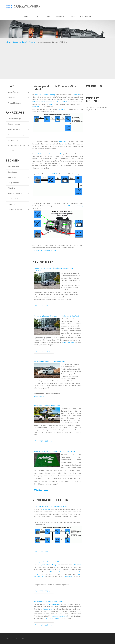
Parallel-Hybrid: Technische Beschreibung (49, 601)
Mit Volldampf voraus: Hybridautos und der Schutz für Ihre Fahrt (56, 316)
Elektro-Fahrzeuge (14, 119)
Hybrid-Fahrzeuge (14, 129)
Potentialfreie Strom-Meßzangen (44, 250)
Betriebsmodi (13, 172)
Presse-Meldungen (15, 103)
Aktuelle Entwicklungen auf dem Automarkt (49, 361)
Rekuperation (47, 102)
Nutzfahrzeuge (13, 140)
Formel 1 (11, 151)
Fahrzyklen (12, 188)
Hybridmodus (37, 102)
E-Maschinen (12, 177)
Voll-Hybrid (41, 565)
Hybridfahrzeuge (68, 342)
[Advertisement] (57, 62)
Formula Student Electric (17, 145)
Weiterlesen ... (44, 306)
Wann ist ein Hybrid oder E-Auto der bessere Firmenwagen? (55, 451)
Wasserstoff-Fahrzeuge (16, 135)
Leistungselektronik (52, 618)
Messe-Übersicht (14, 92)
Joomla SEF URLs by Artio (38, 256)
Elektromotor (47, 609)
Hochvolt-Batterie (64, 102)
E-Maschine (76, 95)
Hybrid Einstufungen (15, 193)
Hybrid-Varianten (14, 199)
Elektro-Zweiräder (14, 124)
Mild (50, 104)
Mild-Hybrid (39, 95)
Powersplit (47, 509)
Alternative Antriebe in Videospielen (47, 406)
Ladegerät (11, 204)
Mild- (60, 154)
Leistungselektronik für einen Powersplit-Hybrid (51, 506)
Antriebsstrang (50, 95)
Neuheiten (12, 98)
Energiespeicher (14, 183)
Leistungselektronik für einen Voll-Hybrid (49, 562)
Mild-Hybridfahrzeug (76, 206)
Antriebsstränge (14, 167)
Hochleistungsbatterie (59, 616)
